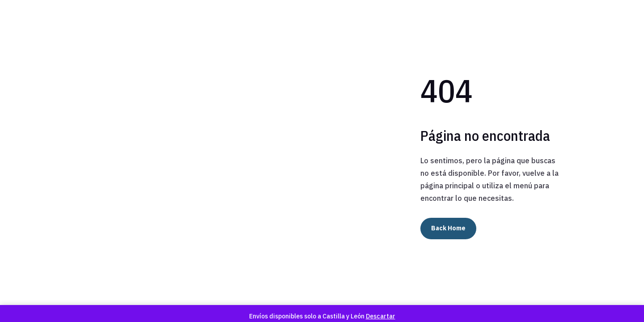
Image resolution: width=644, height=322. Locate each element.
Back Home (448, 228)
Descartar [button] (381, 316)
